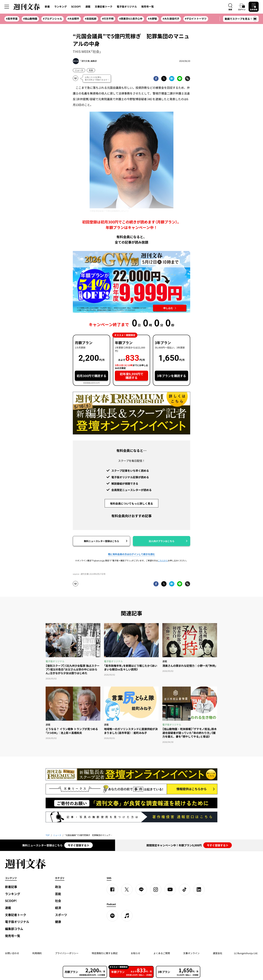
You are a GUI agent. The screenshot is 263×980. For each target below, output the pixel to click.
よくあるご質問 (162, 953)
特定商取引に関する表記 (105, 953)
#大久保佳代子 (171, 19)
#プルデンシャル (52, 19)
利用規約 (37, 953)
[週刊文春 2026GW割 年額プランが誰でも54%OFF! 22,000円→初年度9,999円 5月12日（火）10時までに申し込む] (131, 282)
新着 (47, 7)
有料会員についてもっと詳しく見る (131, 503)
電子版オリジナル (127, 7)
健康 (58, 922)
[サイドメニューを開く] (7, 7)
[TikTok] (185, 890)
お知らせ (136, 953)
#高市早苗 (12, 19)
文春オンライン (191, 953)
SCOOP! (76, 7)
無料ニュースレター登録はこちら (101, 541)
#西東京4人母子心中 (131, 19)
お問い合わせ (12, 953)
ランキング (60, 7)
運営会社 (218, 953)
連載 (88, 7)
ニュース (79, 70)
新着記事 (11, 887)
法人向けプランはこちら (162, 541)
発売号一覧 (148, 7)
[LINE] (141, 890)
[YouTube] (170, 890)
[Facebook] (112, 890)
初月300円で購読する (91, 376)
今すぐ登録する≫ (78, 845)
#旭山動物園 (30, 19)
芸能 (58, 894)
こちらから (163, 561)
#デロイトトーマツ (196, 19)
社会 (91, 70)
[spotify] (112, 916)
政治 (58, 887)
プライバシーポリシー (67, 953)
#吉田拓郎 (91, 19)
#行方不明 (108, 19)
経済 (58, 908)
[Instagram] (156, 890)
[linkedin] (199, 890)
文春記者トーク (104, 7)
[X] (127, 890)
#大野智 (152, 19)
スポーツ (61, 915)
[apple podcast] (127, 916)
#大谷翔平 (73, 19)
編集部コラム (14, 929)
